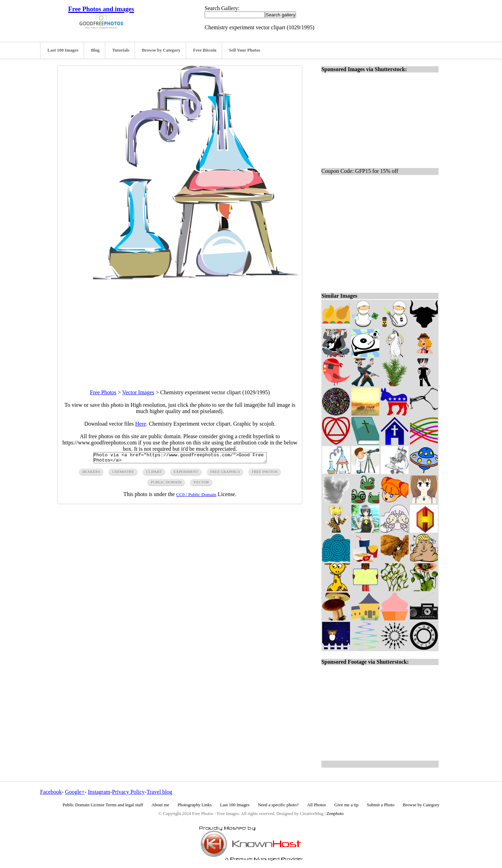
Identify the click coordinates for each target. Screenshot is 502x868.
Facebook (51, 792)
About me (161, 805)
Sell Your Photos (245, 50)
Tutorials (121, 50)
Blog (95, 50)
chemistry (123, 474)
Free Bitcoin (205, 50)
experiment (186, 474)
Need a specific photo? (278, 805)
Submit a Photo (381, 805)
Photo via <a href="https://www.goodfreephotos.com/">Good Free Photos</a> (180, 459)
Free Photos (103, 392)
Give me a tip (346, 805)
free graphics (225, 474)
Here (141, 424)
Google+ (75, 792)
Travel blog (159, 792)
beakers (91, 474)
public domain (166, 484)
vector (201, 484)
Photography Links (195, 805)
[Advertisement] (180, 328)
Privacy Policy (128, 792)
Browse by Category (161, 50)
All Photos (317, 805)
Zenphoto (335, 814)
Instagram (99, 792)
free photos (264, 474)
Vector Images (138, 392)
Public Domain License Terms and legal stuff (103, 805)
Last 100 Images (63, 50)
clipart (154, 474)
